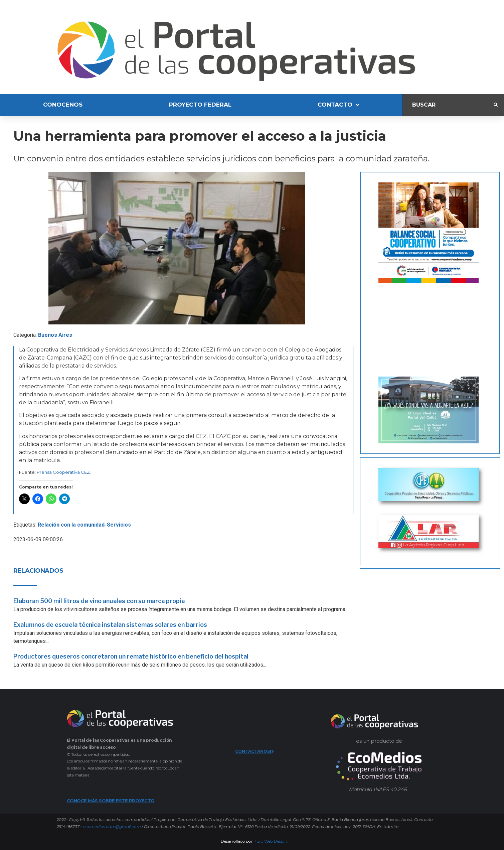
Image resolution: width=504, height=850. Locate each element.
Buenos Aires (55, 335)
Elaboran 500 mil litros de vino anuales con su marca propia (99, 601)
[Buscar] (448, 105)
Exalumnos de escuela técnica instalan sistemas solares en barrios (110, 625)
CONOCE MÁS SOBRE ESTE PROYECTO (111, 801)
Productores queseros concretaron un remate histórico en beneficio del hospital (131, 656)
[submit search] (496, 105)
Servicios (119, 525)
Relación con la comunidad (71, 525)
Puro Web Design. (271, 841)
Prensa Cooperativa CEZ (63, 472)
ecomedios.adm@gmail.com (112, 826)
